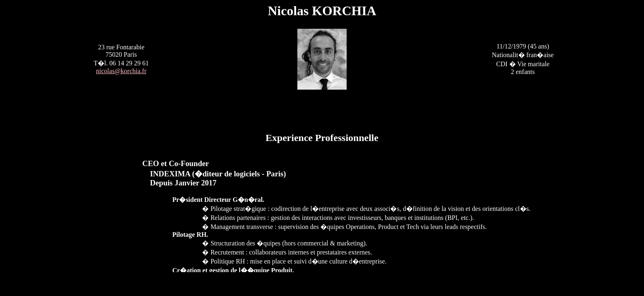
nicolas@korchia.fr (121, 71)
